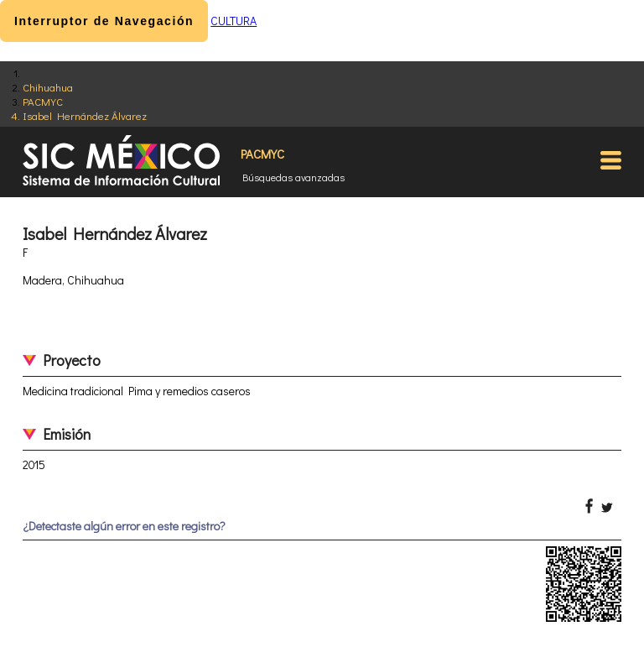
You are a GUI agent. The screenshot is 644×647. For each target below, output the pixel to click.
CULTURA (234, 21)
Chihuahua (48, 87)
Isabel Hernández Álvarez (85, 115)
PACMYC (43, 101)
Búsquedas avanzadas (293, 177)
